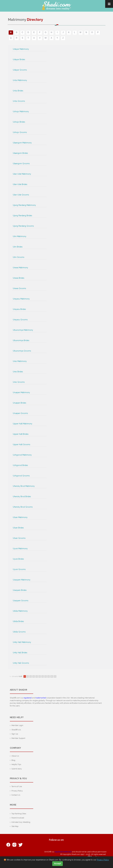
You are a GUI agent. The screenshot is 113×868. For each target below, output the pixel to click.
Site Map (15, 826)
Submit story (17, 769)
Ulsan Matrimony (20, 517)
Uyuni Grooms (19, 569)
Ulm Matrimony (20, 236)
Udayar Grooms (20, 70)
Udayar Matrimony (21, 49)
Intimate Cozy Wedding (21, 822)
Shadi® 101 (16, 730)
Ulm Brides (18, 247)
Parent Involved (18, 818)
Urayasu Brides (19, 309)
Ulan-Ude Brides (20, 184)
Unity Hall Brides (20, 653)
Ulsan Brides (18, 528)
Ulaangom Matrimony (22, 143)
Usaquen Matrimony (22, 580)
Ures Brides (18, 372)
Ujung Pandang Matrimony (24, 205)
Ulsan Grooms (19, 538)
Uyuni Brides (18, 559)
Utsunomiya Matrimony (23, 330)
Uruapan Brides (20, 403)
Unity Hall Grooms (21, 663)
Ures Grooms (19, 382)
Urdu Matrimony (20, 80)
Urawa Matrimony (20, 268)
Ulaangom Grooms (21, 164)
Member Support (18, 738)
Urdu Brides (18, 91)
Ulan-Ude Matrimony (22, 174)
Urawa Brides (19, 278)
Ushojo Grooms (20, 132)
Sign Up (15, 734)
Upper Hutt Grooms (22, 444)
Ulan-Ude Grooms (21, 195)
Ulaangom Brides (20, 153)
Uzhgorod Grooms (21, 476)
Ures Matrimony (20, 361)
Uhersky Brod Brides (22, 497)
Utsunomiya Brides (21, 340)
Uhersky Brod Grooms (23, 507)
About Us (15, 756)
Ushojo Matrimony (21, 111)
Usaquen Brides (20, 590)
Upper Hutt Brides (21, 434)
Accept (58, 864)
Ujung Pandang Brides (22, 216)
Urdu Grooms (19, 101)
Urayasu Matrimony (21, 299)
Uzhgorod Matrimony (22, 455)
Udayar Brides (19, 59)
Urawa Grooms (19, 288)
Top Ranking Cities (19, 814)
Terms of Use (17, 786)
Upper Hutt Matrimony (23, 424)
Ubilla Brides (18, 621)
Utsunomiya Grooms (22, 351)
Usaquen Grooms (21, 601)
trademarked (41, 698)
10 (52, 676)
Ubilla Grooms (19, 632)
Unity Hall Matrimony (22, 642)
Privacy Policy (17, 791)
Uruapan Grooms (20, 413)
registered (28, 698)
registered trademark (63, 852)
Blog (13, 760)
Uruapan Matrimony (21, 392)
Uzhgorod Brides (20, 465)
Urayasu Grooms (20, 320)
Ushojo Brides (19, 122)
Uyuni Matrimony (20, 549)
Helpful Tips (16, 764)
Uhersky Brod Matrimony (24, 486)
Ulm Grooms (19, 257)
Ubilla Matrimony (20, 611)
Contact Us (16, 795)
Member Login (17, 725)
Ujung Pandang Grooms (23, 226)
